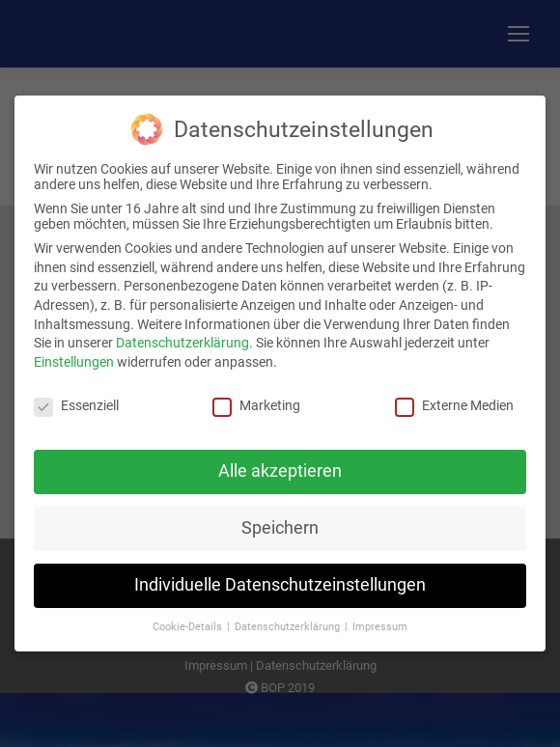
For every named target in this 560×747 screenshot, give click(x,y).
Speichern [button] (280, 522)
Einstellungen (74, 356)
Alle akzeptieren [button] (280, 465)
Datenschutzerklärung (182, 337)
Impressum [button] (380, 621)
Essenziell (76, 400)
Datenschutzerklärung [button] (289, 621)
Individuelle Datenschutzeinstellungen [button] (280, 579)
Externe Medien (454, 400)
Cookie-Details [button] (189, 621)
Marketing (256, 400)
